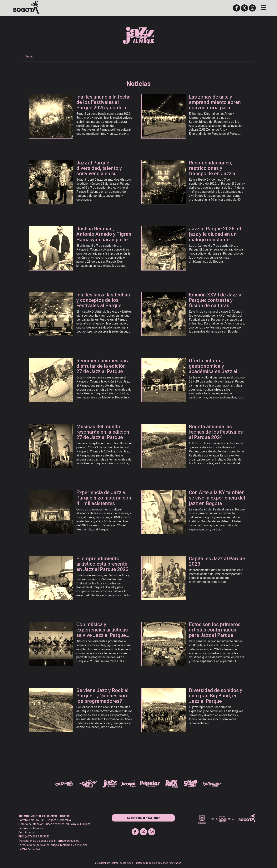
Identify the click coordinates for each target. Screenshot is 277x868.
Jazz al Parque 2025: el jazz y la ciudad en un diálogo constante (215, 234)
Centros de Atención (31, 828)
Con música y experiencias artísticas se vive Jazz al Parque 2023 (102, 632)
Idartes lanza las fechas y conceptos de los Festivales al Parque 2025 (103, 303)
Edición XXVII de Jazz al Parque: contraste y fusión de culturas (216, 300)
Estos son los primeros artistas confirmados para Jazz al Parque (215, 630)
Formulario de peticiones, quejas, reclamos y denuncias (53, 845)
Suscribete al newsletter (144, 818)
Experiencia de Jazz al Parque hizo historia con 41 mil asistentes (104, 498)
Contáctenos (27, 833)
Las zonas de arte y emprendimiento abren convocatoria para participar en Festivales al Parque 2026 (215, 108)
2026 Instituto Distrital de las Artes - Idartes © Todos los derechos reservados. (138, 863)
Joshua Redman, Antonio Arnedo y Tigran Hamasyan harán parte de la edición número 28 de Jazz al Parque (104, 239)
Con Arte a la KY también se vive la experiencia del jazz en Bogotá (217, 498)
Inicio (30, 56)
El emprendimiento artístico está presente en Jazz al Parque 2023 (103, 564)
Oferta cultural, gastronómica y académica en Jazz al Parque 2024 (213, 369)
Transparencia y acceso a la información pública (49, 841)
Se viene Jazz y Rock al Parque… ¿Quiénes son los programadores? (102, 696)
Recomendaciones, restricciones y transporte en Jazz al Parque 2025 (213, 171)
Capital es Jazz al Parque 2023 (217, 561)
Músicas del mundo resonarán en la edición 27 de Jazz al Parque (103, 432)
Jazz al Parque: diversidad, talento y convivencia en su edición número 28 (99, 171)
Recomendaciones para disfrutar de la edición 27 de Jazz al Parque (103, 366)
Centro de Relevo (29, 849)
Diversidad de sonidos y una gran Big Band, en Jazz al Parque (216, 696)
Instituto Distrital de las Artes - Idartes (44, 816)
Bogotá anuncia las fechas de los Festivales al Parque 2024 (216, 432)
